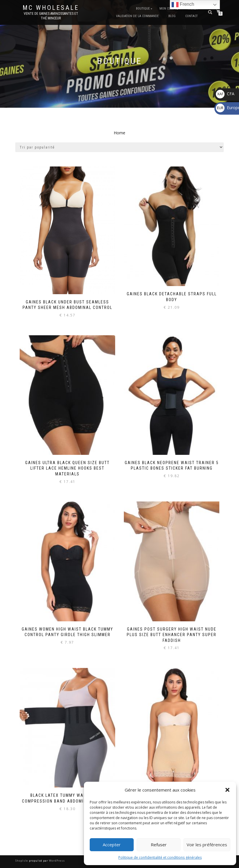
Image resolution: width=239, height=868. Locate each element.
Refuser (159, 845)
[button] (227, 790)
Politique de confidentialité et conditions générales (160, 857)
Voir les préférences (207, 845)
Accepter (112, 845)
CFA (225, 94)
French (183, 5)
